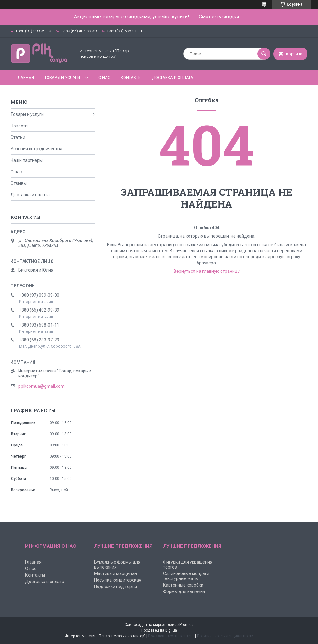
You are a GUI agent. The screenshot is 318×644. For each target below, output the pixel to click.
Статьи (18, 137)
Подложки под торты (116, 587)
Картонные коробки (183, 585)
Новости (19, 126)
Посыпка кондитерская (118, 580)
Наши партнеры (27, 160)
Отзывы (19, 183)
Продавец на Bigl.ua (159, 630)
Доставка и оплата (173, 78)
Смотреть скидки (219, 17)
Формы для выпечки (184, 591)
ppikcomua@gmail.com (41, 386)
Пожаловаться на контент (171, 636)
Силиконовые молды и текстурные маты (186, 576)
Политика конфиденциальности (225, 636)
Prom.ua (187, 625)
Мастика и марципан (116, 573)
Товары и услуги (62, 78)
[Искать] (264, 54)
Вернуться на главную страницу (207, 271)
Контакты (131, 78)
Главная (25, 78)
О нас (104, 78)
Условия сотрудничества (36, 149)
